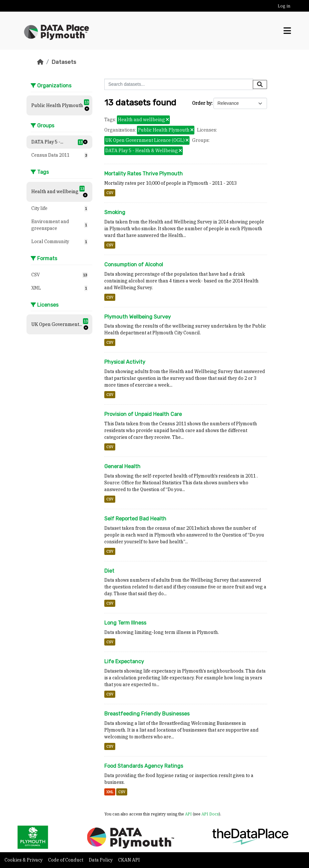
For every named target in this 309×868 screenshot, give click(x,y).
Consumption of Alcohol (134, 265)
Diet (109, 571)
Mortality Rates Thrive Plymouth (144, 174)
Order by (202, 103)
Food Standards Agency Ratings (144, 766)
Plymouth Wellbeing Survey (138, 317)
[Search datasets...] (179, 84)
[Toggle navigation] (287, 31)
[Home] (40, 62)
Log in (284, 6)
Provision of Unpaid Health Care (143, 414)
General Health (122, 466)
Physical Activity (125, 362)
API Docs (210, 814)
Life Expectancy (124, 661)
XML (110, 792)
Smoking (115, 212)
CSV (110, 193)
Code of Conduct (66, 860)
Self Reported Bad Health (135, 519)
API (188, 814)
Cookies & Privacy (24, 860)
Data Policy (101, 860)
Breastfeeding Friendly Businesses (147, 714)
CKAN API (129, 860)
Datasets (64, 62)
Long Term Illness (125, 623)
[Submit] (260, 84)
